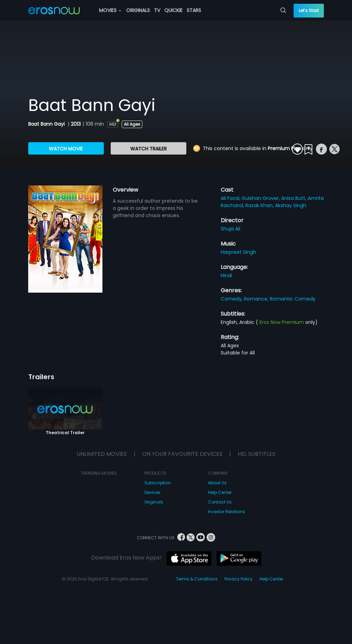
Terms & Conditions (197, 579)
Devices (152, 492)
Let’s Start (309, 10)
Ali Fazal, (231, 198)
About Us (217, 483)
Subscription (158, 483)
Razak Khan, (260, 205)
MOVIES (110, 10)
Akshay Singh (291, 205)
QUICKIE (173, 10)
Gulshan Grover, (261, 198)
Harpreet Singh (238, 252)
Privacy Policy (239, 579)
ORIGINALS (138, 10)
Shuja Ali (230, 229)
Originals (154, 502)
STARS (194, 10)
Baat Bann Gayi (47, 124)
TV (157, 10)
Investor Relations (227, 512)
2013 (76, 124)
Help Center (220, 492)
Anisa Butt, (294, 198)
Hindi (226, 275)
